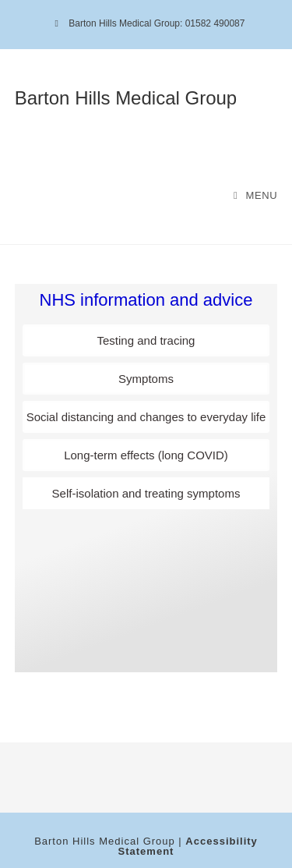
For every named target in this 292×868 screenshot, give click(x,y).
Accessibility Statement (188, 846)
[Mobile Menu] (255, 195)
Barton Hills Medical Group (126, 98)
